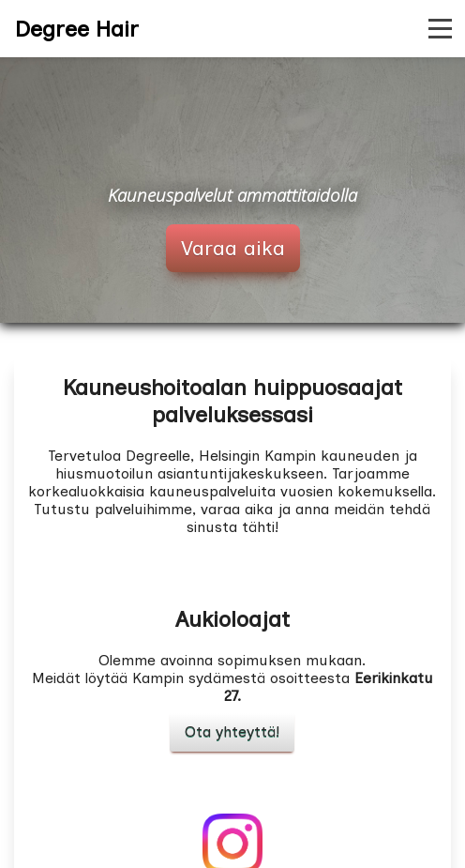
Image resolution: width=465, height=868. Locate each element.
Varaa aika (233, 248)
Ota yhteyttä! (232, 731)
